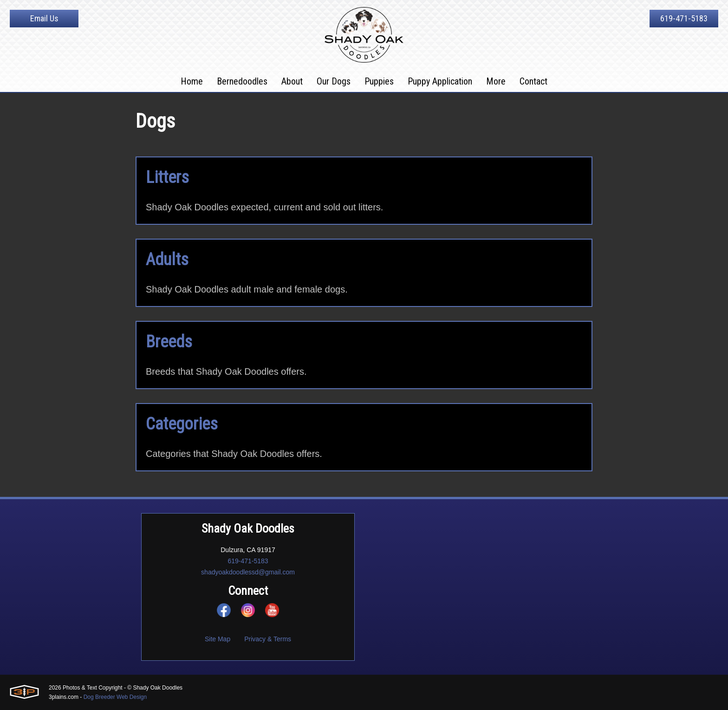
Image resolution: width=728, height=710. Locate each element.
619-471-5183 (684, 18)
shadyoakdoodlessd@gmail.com (248, 572)
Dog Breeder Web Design (115, 697)
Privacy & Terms (268, 639)
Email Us (44, 18)
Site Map (218, 639)
